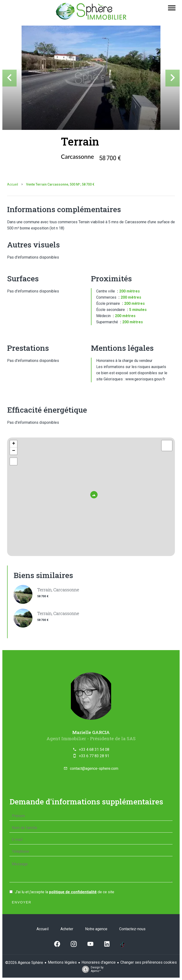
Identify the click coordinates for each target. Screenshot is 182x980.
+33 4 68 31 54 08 (94, 750)
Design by (92, 969)
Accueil (13, 184)
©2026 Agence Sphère (24, 963)
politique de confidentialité (73, 892)
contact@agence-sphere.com (94, 768)
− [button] (14, 451)
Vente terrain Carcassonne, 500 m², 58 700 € (60, 184)
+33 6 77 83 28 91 (94, 756)
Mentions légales (62, 962)
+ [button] (14, 444)
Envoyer (22, 902)
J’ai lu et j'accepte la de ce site (65, 892)
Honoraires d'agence (99, 962)
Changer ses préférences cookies (149, 962)
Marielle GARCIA (91, 732)
